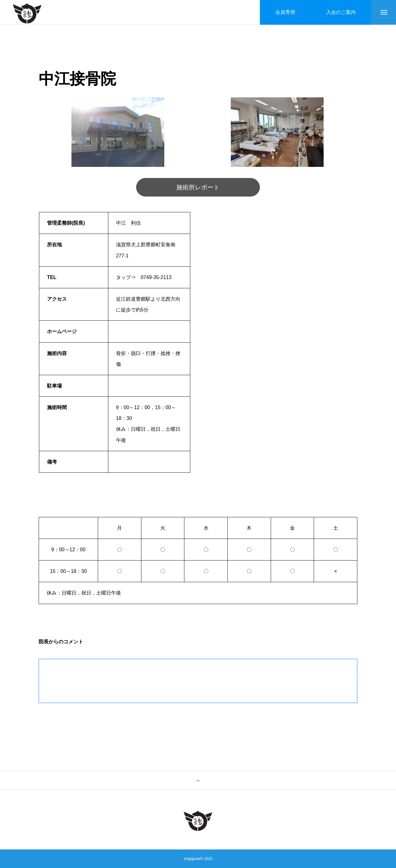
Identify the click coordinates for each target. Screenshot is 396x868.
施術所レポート (198, 187)
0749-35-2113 (156, 277)
